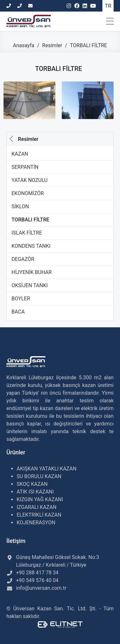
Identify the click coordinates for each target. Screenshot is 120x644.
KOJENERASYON (36, 523)
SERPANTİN (25, 167)
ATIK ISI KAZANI (35, 492)
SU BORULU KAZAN (39, 476)
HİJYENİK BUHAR (32, 272)
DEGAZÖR (23, 259)
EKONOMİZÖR (28, 193)
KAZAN (20, 154)
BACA (18, 312)
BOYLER (21, 299)
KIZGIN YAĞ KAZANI (40, 499)
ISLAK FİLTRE (27, 233)
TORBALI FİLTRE (30, 220)
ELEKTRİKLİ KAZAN (39, 515)
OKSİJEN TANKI (30, 285)
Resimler (53, 45)
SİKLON (20, 206)
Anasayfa (24, 45)
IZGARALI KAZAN (36, 507)
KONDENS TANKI (31, 246)
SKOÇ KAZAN (32, 484)
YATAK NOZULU (29, 180)
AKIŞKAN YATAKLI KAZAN (47, 469)
